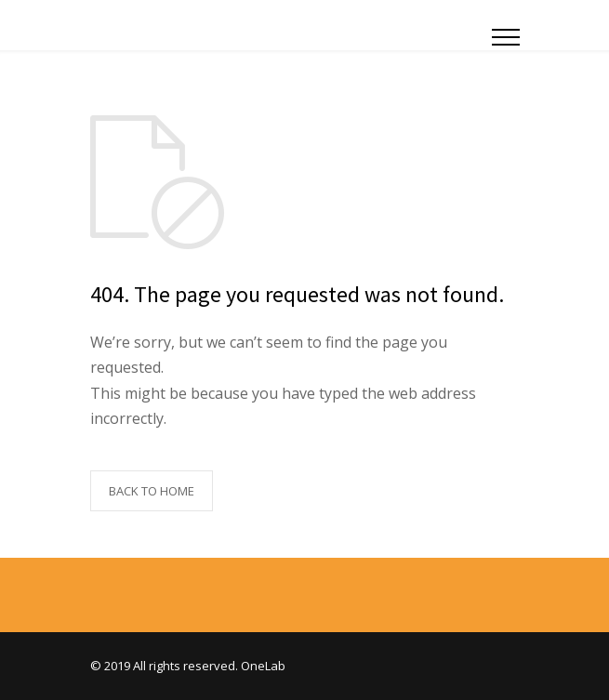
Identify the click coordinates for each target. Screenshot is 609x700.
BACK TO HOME (152, 491)
